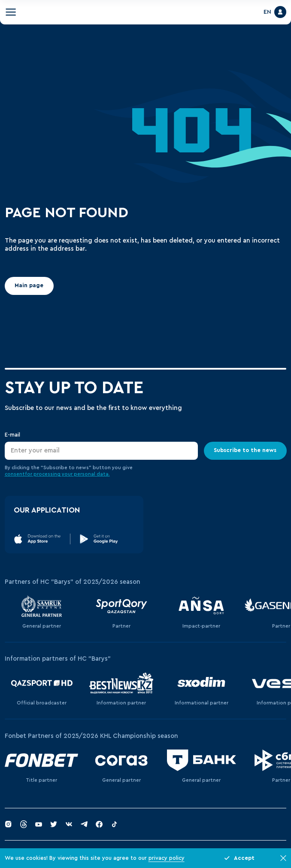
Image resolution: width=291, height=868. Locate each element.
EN (267, 12)
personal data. (92, 474)
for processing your (49, 474)
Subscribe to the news (245, 450)
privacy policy (167, 858)
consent (15, 474)
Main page (29, 286)
